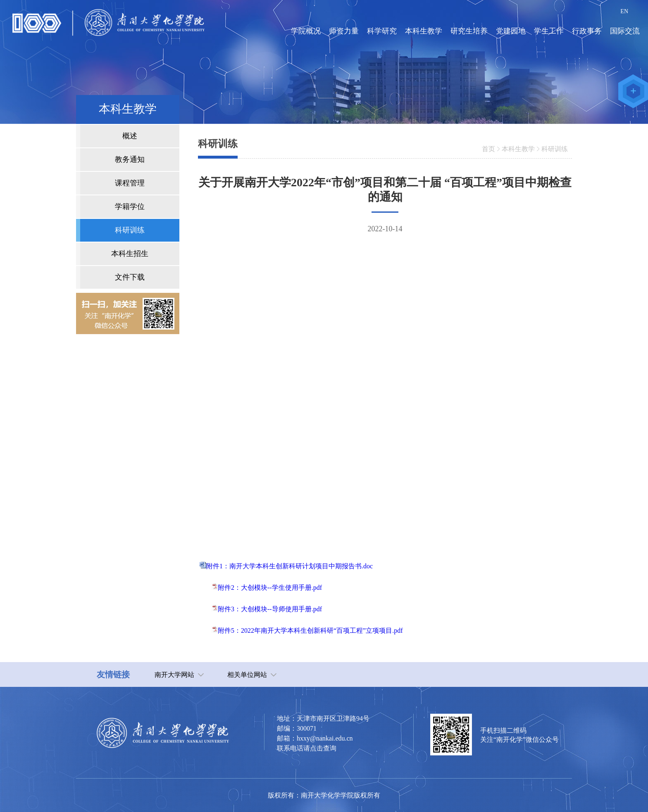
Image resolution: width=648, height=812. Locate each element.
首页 (488, 149)
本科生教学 (518, 149)
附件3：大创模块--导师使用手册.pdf (270, 609)
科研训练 (555, 149)
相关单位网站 (247, 675)
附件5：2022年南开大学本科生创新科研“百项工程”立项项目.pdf (310, 630)
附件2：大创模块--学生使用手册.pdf (270, 588)
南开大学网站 (174, 675)
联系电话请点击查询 (307, 748)
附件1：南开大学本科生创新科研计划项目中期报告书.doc (289, 566)
